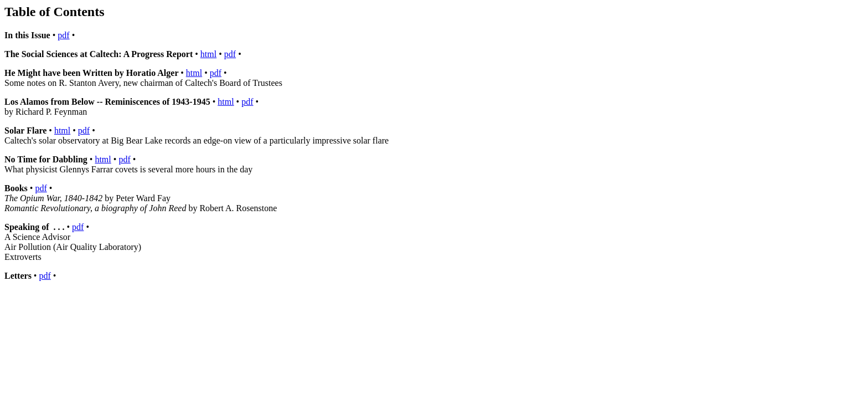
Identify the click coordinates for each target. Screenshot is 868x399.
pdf (63, 35)
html (208, 54)
